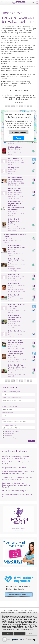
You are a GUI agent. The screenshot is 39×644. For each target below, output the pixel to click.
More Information (19, 132)
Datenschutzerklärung (22, 612)
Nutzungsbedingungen (8, 612)
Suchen (31, 441)
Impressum (33, 612)
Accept (19, 138)
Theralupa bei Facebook (27, 610)
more (31, 634)
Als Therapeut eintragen (11, 610)
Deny (8, 634)
